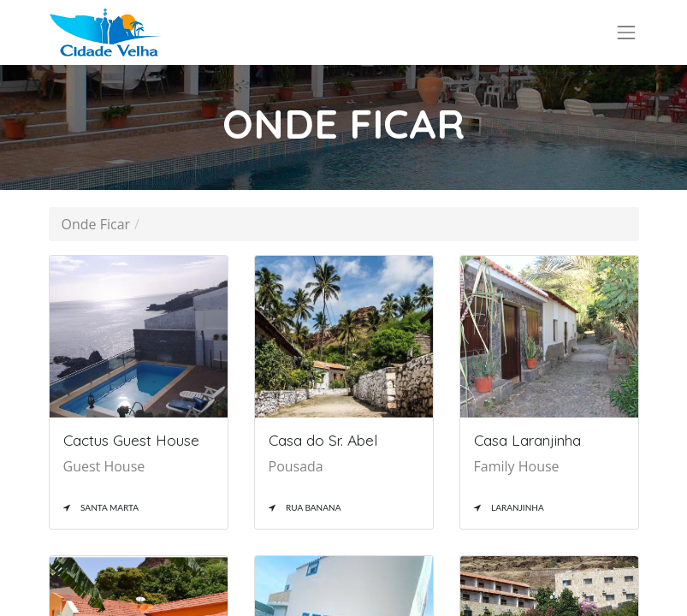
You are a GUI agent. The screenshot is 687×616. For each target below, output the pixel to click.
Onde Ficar (96, 224)
